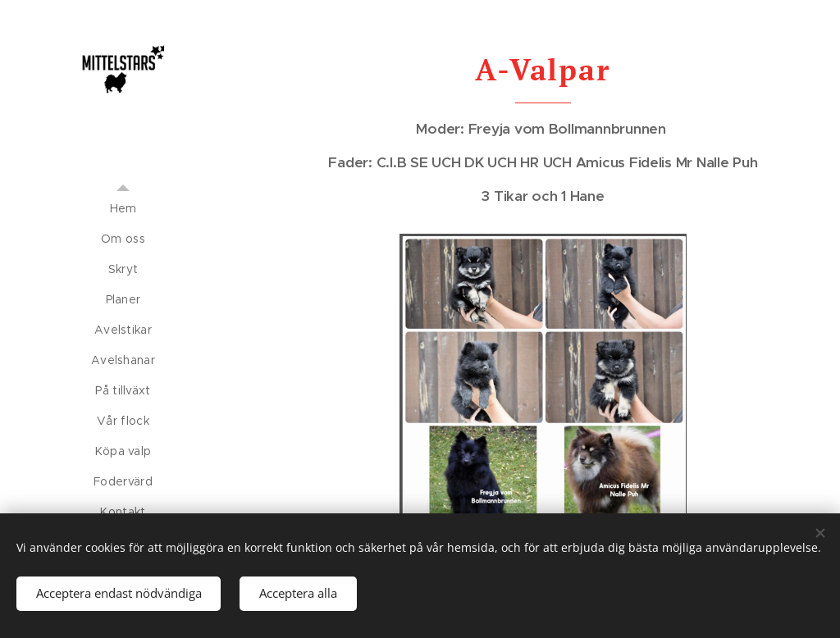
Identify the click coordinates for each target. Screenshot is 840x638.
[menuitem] (123, 209)
